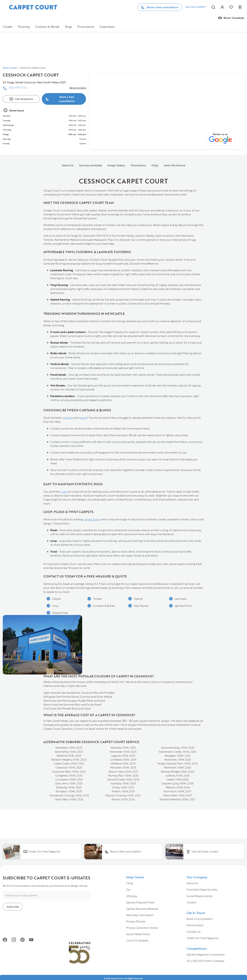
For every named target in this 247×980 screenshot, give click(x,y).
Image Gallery (116, 165)
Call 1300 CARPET (196, 7)
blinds (83, 418)
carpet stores (92, 519)
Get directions (24, 99)
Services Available (90, 165)
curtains (68, 418)
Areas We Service (174, 165)
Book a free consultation (163, 7)
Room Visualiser (234, 18)
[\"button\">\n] (60, 27)
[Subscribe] (13, 907)
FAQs (155, 165)
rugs (64, 492)
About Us (68, 165)
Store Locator (10, 68)
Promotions (138, 165)
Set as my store (78, 88)
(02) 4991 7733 (18, 88)
